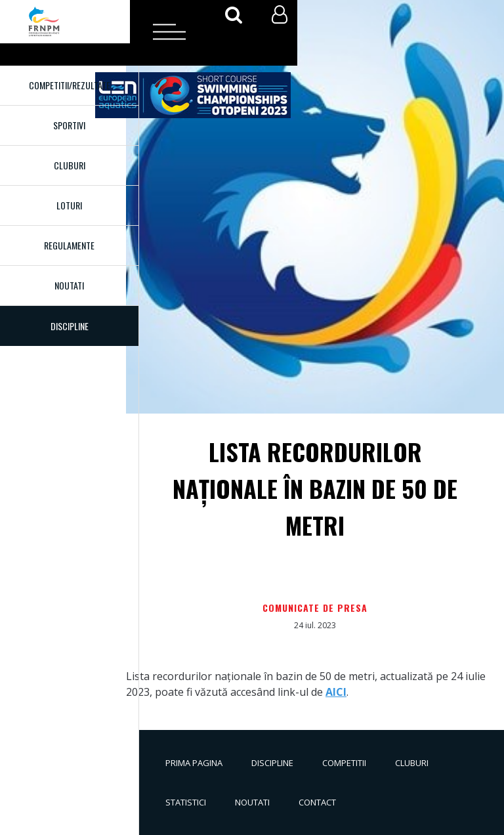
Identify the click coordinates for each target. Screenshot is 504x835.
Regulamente (69, 245)
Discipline (272, 763)
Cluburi (70, 165)
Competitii (344, 763)
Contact (317, 802)
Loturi (69, 205)
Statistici (186, 802)
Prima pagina (194, 763)
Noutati (69, 285)
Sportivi (69, 125)
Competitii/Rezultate (70, 85)
